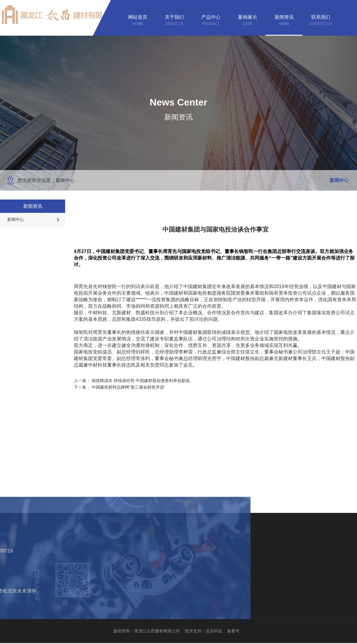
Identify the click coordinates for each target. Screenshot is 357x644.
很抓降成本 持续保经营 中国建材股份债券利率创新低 (141, 381)
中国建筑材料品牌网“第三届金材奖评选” (128, 387)
